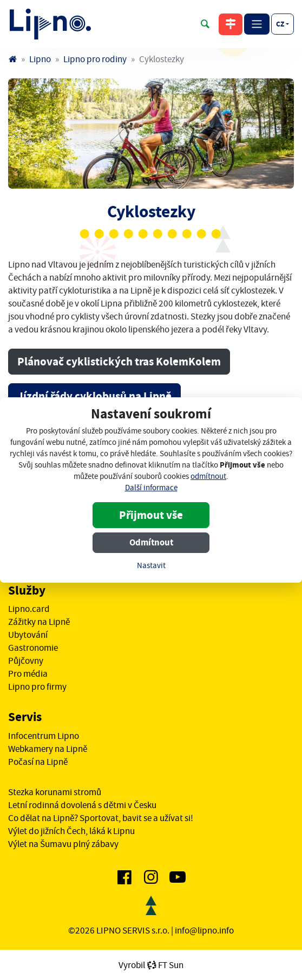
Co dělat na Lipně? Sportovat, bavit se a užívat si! (101, 818)
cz (280, 24)
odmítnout (208, 476)
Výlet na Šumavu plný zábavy (63, 844)
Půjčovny (26, 661)
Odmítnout (151, 542)
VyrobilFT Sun (151, 965)
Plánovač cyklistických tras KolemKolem (119, 362)
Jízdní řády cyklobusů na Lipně (94, 396)
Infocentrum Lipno (44, 736)
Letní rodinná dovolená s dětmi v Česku (82, 805)
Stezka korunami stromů (55, 792)
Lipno (40, 59)
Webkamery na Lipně (48, 749)
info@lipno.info (204, 930)
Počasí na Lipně (38, 762)
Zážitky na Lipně (39, 622)
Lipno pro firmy (37, 686)
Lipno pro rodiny (95, 59)
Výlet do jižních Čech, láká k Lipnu (71, 831)
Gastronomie (33, 648)
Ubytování (28, 635)
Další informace (151, 488)
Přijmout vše (151, 515)
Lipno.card (29, 609)
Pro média (28, 674)
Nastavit (151, 566)
